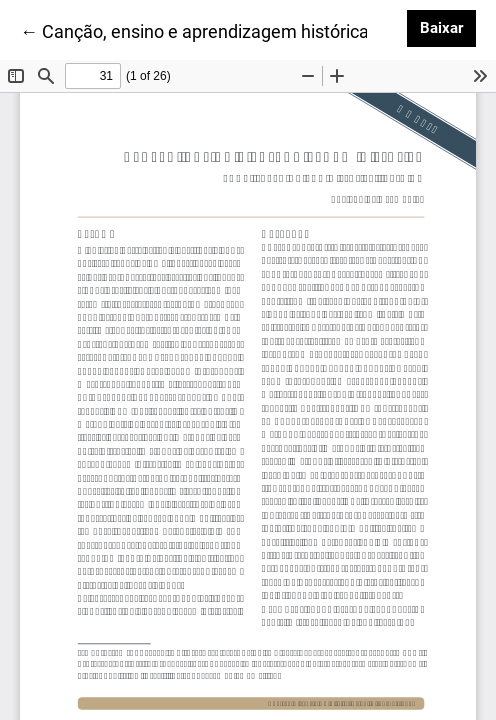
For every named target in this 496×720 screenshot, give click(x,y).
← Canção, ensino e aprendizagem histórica (194, 30)
